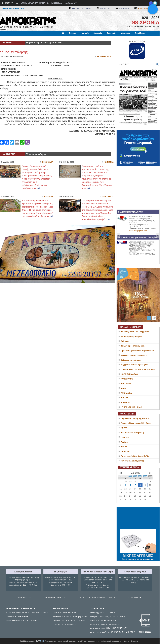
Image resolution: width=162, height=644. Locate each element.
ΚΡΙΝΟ (124, 428)
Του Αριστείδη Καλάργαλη (132, 433)
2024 (140, 476)
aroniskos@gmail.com (138, 231)
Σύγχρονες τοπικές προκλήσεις (135, 365)
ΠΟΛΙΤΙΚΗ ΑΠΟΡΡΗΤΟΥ (56, 597)
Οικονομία (98, 33)
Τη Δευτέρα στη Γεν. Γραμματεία (135, 332)
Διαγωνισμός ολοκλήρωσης (133, 346)
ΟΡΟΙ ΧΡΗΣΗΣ (24, 597)
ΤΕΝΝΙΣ (124, 388)
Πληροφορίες (82, 38)
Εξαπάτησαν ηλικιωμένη (132, 336)
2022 (130, 476)
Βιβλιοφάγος (35, 38)
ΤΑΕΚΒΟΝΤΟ (127, 384)
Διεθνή (69, 38)
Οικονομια (48, 162)
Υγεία (48, 38)
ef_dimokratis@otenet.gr (147, 8)
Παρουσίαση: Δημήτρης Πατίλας (135, 418)
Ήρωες (124, 447)
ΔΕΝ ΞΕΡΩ (126, 451)
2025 (145, 476)
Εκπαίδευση (140, 33)
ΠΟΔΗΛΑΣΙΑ (126, 393)
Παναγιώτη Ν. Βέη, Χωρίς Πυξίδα (135, 456)
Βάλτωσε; (125, 341)
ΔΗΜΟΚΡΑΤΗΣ (10, 3)
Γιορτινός (125, 437)
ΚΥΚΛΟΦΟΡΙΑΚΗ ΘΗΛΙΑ (132, 407)
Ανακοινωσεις (104, 57)
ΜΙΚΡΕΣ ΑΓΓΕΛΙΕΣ (138, 555)
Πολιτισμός (111, 33)
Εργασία (22, 38)
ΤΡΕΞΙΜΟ (125, 398)
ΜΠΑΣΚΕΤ (125, 402)
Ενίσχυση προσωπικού (131, 360)
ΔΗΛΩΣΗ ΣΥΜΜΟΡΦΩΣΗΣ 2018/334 (97, 597)
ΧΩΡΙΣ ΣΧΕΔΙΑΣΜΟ (129, 374)
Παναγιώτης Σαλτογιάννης (132, 461)
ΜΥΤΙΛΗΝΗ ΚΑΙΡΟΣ (138, 519)
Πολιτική (73, 33)
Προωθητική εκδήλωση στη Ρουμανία (137, 351)
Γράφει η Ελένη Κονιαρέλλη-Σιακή (136, 423)
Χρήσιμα (58, 38)
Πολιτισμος (108, 196)
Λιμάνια (124, 442)
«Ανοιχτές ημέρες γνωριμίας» (134, 355)
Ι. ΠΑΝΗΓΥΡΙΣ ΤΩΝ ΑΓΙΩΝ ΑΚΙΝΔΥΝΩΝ (138, 369)
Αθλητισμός (125, 33)
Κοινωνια (109, 162)
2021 (126, 476)
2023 (135, 476)
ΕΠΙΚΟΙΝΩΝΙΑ (134, 597)
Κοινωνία (85, 33)
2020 (121, 476)
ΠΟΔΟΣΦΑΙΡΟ (127, 379)
